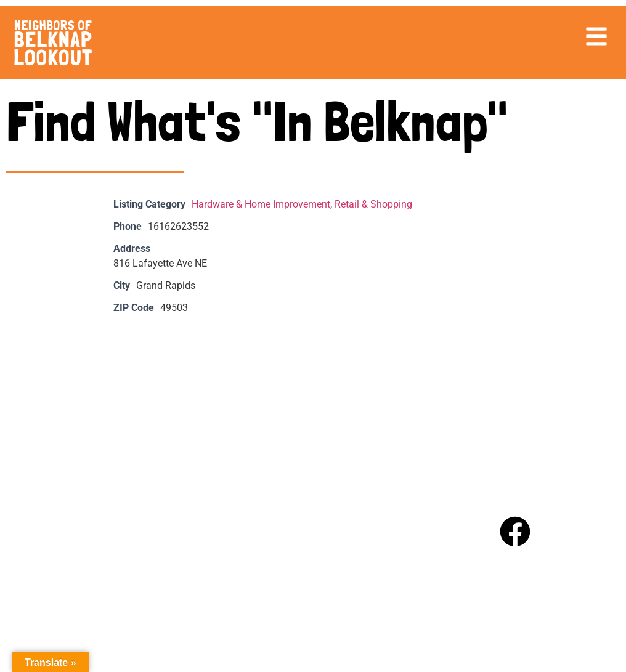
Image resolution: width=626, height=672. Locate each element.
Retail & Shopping (373, 204)
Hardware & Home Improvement (261, 204)
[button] (596, 36)
